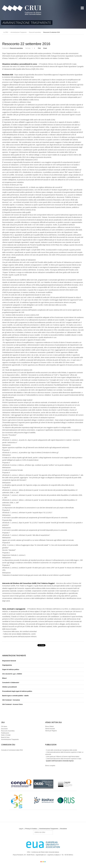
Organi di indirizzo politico (11, 669)
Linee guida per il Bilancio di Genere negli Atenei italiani (63, 757)
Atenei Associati (50, 729)
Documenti (4, 729)
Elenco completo (50, 766)
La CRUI (6, 32)
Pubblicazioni (5, 733)
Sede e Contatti (6, 735)
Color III (45, 862)
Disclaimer (64, 829)
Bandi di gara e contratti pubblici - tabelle (15, 696)
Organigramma (7, 665)
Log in (21, 829)
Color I (41, 862)
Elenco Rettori (49, 727)
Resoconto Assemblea (8, 731)
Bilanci (4, 678)
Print (39, 48)
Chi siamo (4, 727)
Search (33, 830)
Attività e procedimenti (9, 687)
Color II (43, 862)
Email (45, 48)
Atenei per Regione (51, 731)
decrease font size (32, 48)
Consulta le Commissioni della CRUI (12, 750)
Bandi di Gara (5, 737)
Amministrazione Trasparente (19, 32)
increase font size (34, 48)
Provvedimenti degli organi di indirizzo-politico (17, 691)
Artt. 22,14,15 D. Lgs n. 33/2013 (12, 674)
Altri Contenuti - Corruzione (11, 700)
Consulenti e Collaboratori (11, 683)
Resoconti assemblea (35, 32)
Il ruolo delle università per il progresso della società (61, 750)
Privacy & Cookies (31, 829)
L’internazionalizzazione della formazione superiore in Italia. (64, 759)
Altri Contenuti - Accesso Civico (12, 704)
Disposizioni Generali (9, 661)
